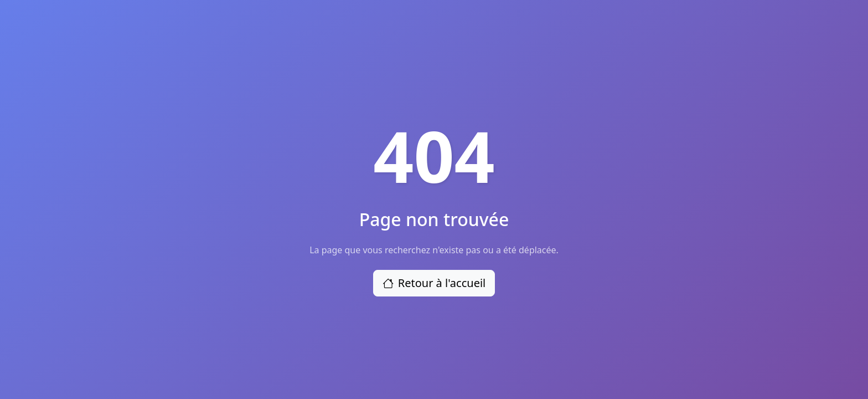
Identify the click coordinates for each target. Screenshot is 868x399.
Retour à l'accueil (434, 283)
